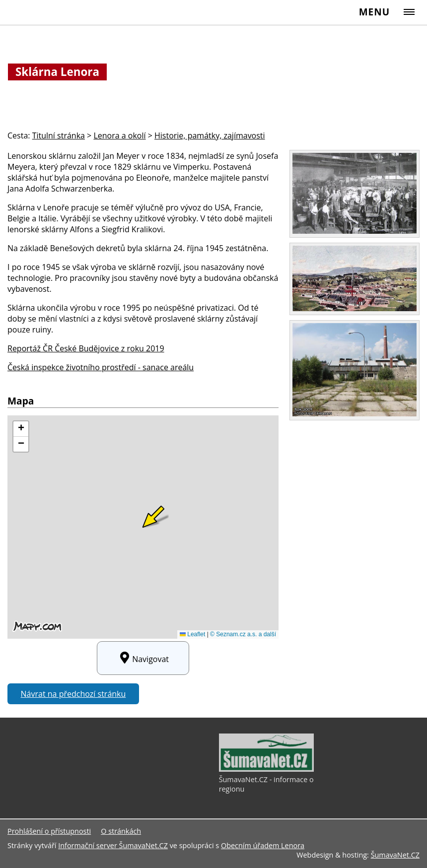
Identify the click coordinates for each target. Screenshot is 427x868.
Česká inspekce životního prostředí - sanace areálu (101, 367)
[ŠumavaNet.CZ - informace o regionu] (267, 769)
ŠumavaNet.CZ (395, 855)
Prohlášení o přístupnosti (49, 831)
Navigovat (143, 658)
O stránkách (121, 831)
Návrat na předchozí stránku (73, 694)
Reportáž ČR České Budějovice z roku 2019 (86, 348)
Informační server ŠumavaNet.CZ (113, 845)
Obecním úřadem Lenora (263, 845)
